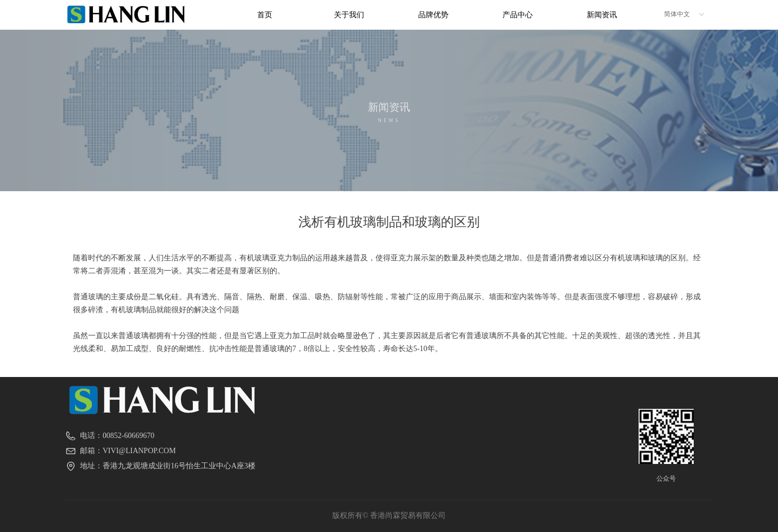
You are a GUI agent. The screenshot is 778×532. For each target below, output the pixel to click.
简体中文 (677, 14)
